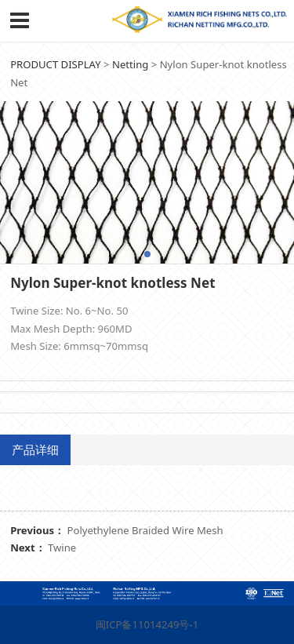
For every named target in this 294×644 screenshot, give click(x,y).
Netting (130, 64)
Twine (62, 548)
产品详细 (35, 449)
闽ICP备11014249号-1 (147, 624)
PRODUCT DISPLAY (55, 64)
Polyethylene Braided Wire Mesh (145, 530)
